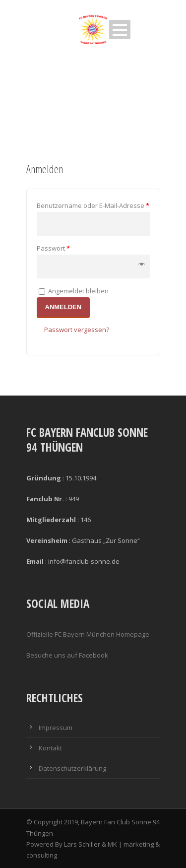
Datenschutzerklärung (72, 768)
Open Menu (120, 30)
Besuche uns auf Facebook (67, 655)
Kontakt (50, 748)
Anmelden (63, 307)
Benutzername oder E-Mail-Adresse (93, 205)
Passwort (53, 248)
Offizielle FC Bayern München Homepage (88, 634)
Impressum (56, 728)
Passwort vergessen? (77, 330)
